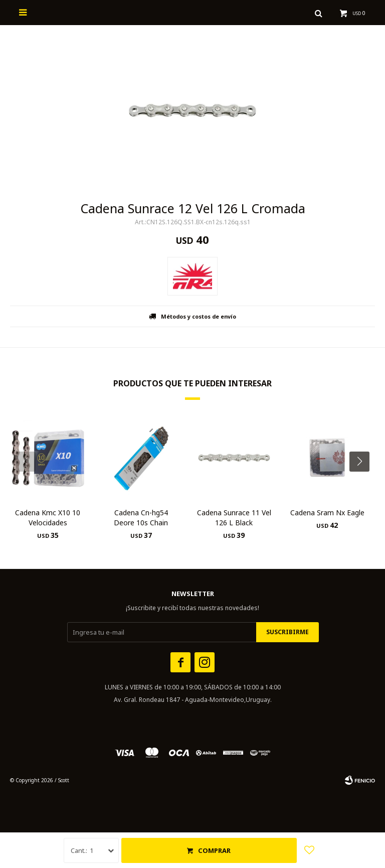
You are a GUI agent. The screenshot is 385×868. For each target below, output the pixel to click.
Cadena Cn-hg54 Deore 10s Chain (141, 518)
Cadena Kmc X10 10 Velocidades (48, 518)
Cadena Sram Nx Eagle (327, 513)
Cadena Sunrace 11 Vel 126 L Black (234, 518)
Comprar (214, 850)
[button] (363, 482)
